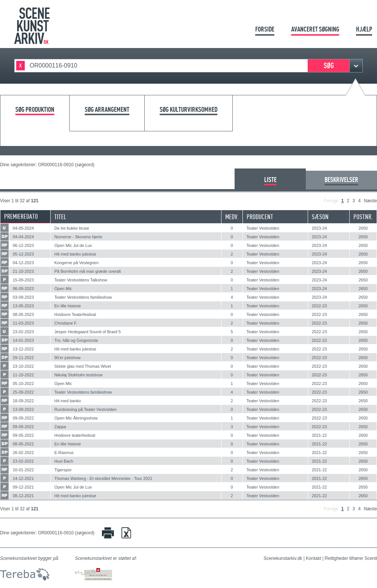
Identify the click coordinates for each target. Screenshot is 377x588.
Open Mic (63, 289)
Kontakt (313, 558)
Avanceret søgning (315, 29)
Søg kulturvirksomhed (188, 110)
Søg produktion (35, 110)
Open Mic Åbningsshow (76, 418)
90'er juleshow (67, 358)
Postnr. (363, 217)
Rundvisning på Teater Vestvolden (85, 409)
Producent (260, 217)
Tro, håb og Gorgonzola (76, 340)
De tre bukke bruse (72, 228)
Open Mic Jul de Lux (73, 245)
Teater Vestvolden (263, 228)
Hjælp (364, 29)
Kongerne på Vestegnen (76, 263)
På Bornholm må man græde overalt (88, 271)
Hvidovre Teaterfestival (75, 314)
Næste (370, 201)
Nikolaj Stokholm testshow (78, 375)
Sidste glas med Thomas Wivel (83, 366)
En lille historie (68, 306)
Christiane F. (66, 323)
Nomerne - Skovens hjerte (78, 237)
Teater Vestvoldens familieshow (83, 297)
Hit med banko (68, 401)
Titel (60, 217)
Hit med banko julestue (75, 254)
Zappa (60, 427)
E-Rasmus (64, 453)
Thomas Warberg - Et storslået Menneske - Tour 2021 (103, 478)
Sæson (320, 217)
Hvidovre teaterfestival (75, 435)
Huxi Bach (64, 461)
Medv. (232, 217)
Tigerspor (63, 470)
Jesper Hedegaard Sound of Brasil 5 (88, 332)
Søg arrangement (107, 110)
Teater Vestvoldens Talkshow (81, 280)
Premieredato (21, 216)
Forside (265, 29)
